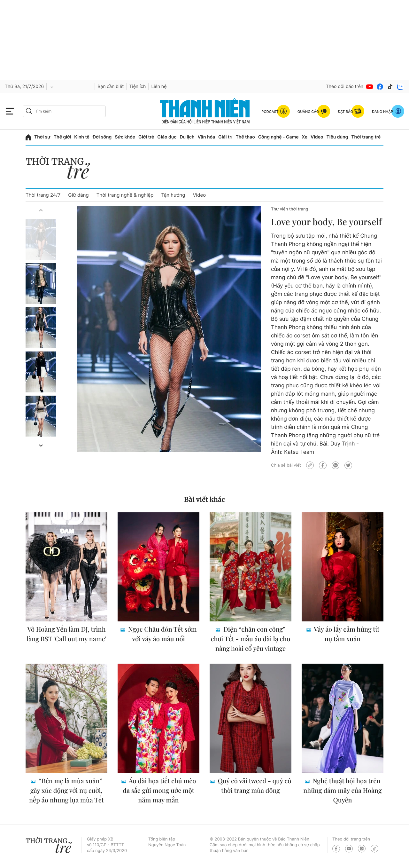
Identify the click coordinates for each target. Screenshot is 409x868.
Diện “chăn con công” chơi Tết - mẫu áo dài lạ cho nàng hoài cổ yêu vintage (251, 639)
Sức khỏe (125, 137)
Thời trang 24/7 (43, 195)
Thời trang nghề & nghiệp (125, 195)
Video (317, 137)
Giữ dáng (78, 195)
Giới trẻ (146, 137)
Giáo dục (167, 137)
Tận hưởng (173, 195)
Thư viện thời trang (289, 209)
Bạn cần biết (111, 87)
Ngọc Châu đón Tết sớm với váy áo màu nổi (162, 634)
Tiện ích (137, 87)
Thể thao (245, 137)
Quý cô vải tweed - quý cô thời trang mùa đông (254, 786)
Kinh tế (82, 137)
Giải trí (225, 137)
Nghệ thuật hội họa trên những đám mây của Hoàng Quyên (342, 790)
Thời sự (42, 137)
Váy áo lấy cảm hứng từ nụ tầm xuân (346, 634)
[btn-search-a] (29, 111)
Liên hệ (159, 87)
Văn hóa (207, 137)
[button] (41, 210)
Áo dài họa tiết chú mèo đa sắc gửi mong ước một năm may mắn (159, 790)
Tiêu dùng (337, 137)
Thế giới (62, 137)
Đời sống (102, 137)
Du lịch (187, 137)
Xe (305, 137)
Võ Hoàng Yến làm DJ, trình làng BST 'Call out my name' (66, 634)
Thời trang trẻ (366, 137)
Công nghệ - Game (278, 137)
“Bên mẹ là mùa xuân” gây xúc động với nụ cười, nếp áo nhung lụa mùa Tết (66, 790)
